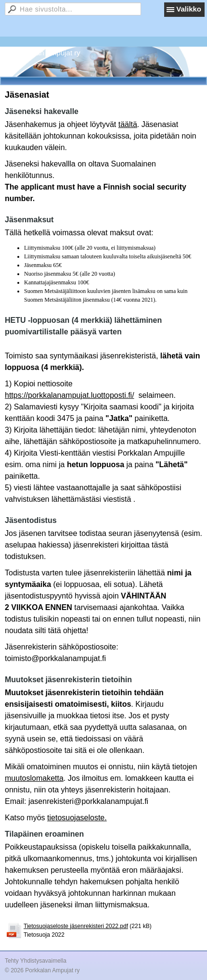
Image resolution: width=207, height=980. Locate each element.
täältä (128, 124)
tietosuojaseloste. (77, 818)
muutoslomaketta (34, 778)
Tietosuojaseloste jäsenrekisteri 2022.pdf (76, 926)
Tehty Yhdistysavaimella (36, 961)
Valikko (189, 9)
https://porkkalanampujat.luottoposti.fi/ (70, 395)
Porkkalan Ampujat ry (46, 53)
